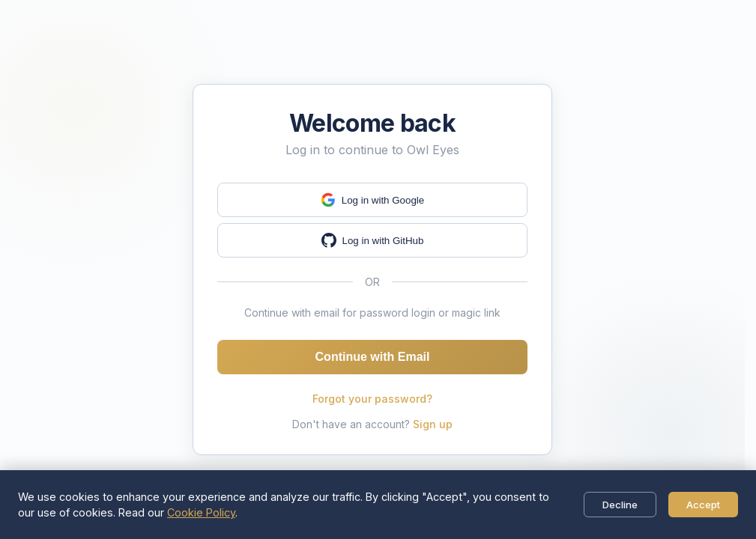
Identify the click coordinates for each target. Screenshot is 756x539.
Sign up (433, 424)
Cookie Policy (201, 512)
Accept (703, 505)
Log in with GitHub (373, 240)
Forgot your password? (372, 399)
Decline (620, 505)
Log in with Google (372, 200)
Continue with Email (373, 357)
